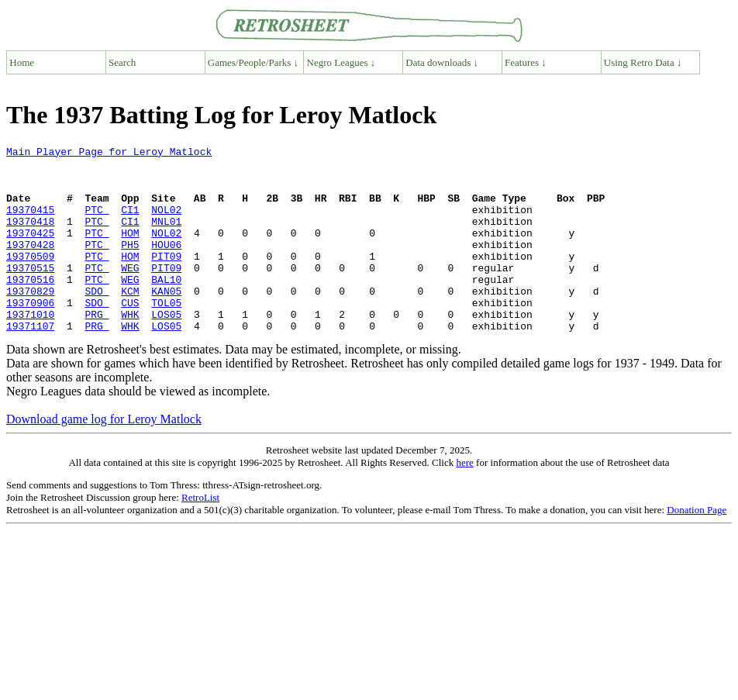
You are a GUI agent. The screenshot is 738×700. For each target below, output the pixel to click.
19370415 (30, 223)
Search (122, 62)
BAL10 (166, 307)
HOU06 (166, 265)
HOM (130, 251)
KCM (130, 321)
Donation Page (697, 547)
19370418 (30, 237)
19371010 (30, 349)
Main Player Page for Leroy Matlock (109, 153)
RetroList (200, 534)
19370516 (30, 307)
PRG (97, 349)
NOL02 (166, 223)
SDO (97, 321)
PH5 (130, 265)
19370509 (30, 279)
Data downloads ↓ (442, 62)
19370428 (30, 265)
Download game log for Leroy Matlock (104, 456)
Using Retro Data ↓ (643, 62)
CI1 (130, 223)
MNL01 (166, 237)
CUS (130, 335)
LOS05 (166, 349)
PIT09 (166, 279)
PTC (97, 223)
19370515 (30, 293)
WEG (130, 293)
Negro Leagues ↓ (341, 62)
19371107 (30, 363)
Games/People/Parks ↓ (253, 62)
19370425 (30, 251)
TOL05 (166, 335)
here (464, 500)
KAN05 (166, 321)
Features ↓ (526, 62)
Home (22, 62)
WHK (130, 349)
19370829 (30, 321)
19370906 (30, 335)
